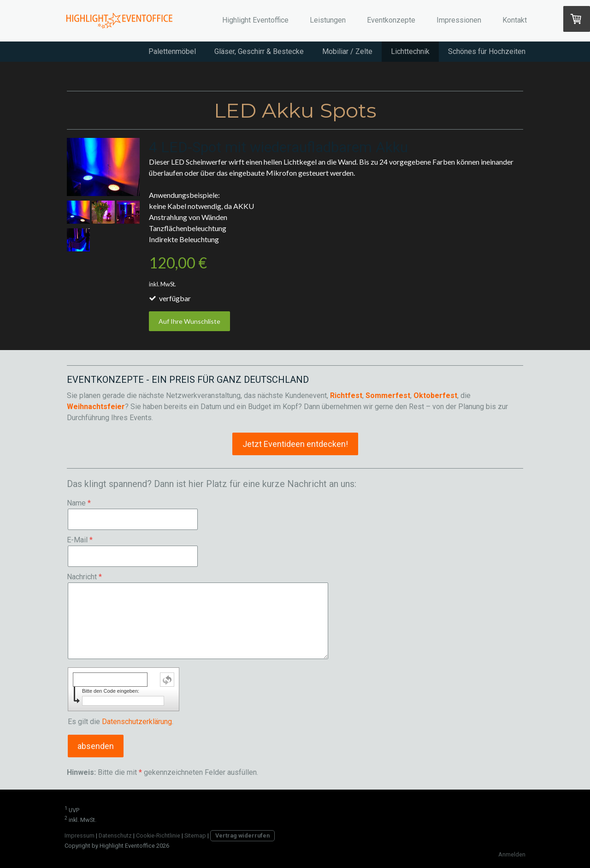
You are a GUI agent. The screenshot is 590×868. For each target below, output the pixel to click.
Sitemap (195, 835)
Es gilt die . (121, 722)
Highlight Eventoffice (255, 20)
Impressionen (459, 20)
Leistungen (328, 20)
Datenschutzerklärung (137, 722)
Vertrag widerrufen (242, 835)
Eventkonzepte (391, 20)
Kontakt (515, 20)
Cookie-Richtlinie (158, 835)
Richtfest (346, 395)
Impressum (80, 835)
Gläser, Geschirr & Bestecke (259, 51)
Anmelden (512, 854)
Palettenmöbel (172, 51)
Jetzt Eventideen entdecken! (295, 444)
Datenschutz (115, 835)
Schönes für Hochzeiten (487, 51)
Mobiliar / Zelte (347, 51)
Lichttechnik (410, 51)
